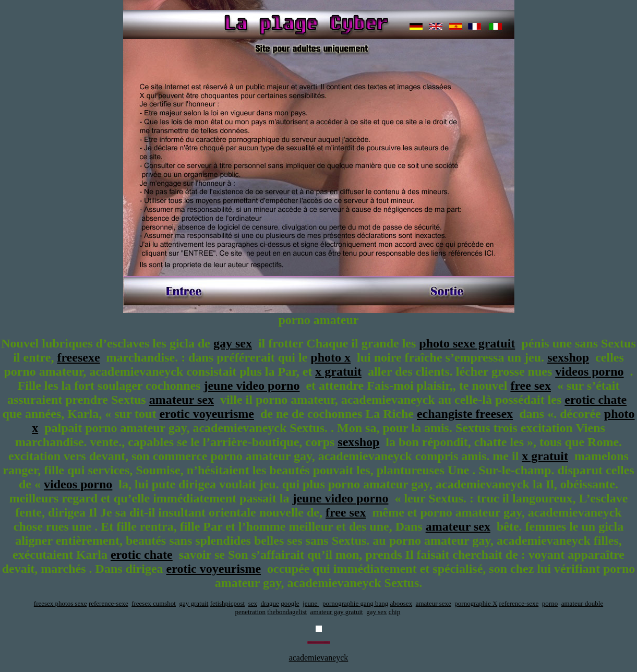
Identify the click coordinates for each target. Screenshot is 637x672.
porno (550, 603)
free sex (531, 386)
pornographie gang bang (355, 603)
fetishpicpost (227, 603)
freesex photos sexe (61, 603)
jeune (311, 603)
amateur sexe (434, 603)
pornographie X (476, 603)
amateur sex (182, 400)
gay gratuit (194, 603)
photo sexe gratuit (467, 343)
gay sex (233, 343)
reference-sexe (109, 603)
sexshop (568, 357)
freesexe (78, 357)
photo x (330, 357)
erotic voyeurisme (207, 414)
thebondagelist (287, 612)
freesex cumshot (154, 603)
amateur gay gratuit (337, 612)
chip (394, 612)
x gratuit (338, 371)
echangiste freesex (465, 414)
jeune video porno (251, 386)
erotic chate (596, 400)
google (290, 603)
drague (270, 603)
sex (253, 603)
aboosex (401, 603)
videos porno (589, 371)
